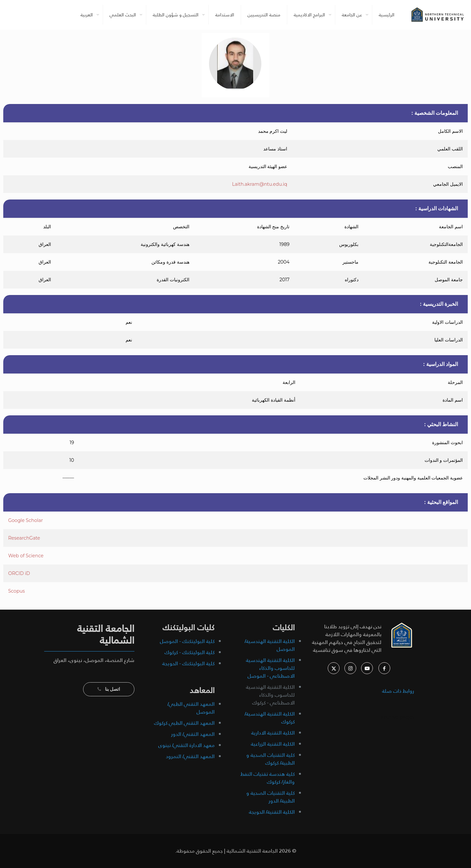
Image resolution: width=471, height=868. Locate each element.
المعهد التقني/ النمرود (190, 756)
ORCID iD (19, 573)
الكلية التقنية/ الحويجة (272, 812)
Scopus (17, 591)
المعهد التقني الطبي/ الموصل (191, 708)
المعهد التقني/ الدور (193, 734)
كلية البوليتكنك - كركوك (190, 652)
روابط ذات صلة (398, 691)
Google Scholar (26, 520)
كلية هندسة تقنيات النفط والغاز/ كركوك (268, 778)
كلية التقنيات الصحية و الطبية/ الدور (270, 797)
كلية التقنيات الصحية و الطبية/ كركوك (270, 759)
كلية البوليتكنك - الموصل (187, 641)
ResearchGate (24, 538)
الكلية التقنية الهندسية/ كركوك (270, 718)
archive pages (397, 717)
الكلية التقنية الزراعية (273, 744)
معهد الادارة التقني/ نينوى (186, 745)
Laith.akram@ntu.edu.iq (260, 184)
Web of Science (26, 556)
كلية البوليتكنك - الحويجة (188, 663)
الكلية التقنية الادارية (273, 733)
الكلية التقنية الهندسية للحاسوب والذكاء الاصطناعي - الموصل (270, 668)
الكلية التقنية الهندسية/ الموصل (270, 645)
